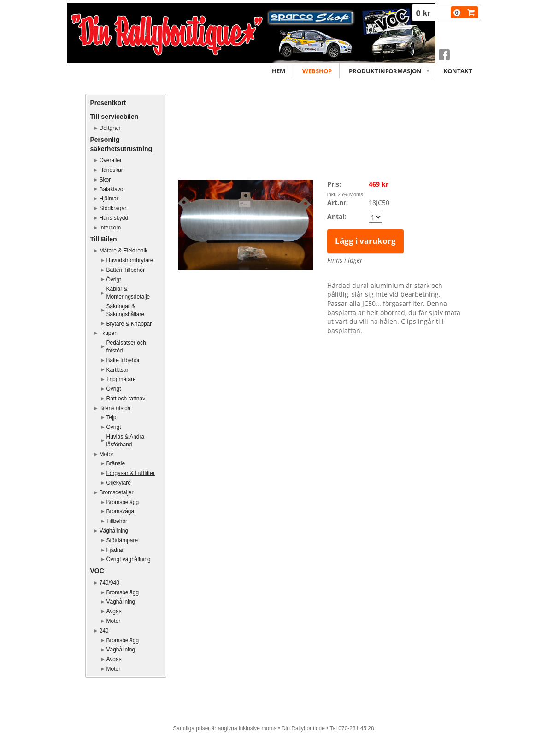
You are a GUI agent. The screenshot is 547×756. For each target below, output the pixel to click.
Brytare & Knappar (129, 324)
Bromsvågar (121, 511)
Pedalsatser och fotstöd (126, 347)
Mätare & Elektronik (124, 251)
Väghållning (114, 531)
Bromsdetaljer (117, 492)
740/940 (109, 583)
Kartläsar (118, 370)
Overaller (111, 160)
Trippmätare (121, 379)
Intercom (110, 228)
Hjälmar (109, 199)
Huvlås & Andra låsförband (126, 441)
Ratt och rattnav (126, 399)
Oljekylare (119, 483)
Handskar (111, 170)
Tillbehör (117, 521)
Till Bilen (104, 239)
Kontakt (458, 71)
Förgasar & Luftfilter (131, 473)
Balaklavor (112, 189)
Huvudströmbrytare (130, 260)
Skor (105, 180)
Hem (279, 71)
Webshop (317, 71)
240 (104, 631)
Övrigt (114, 280)
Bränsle (116, 463)
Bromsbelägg (123, 502)
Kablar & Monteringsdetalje (128, 293)
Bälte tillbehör (123, 360)
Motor (107, 454)
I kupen (109, 333)
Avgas (114, 611)
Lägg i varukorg (365, 241)
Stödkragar (113, 208)
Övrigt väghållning (129, 559)
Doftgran (110, 128)
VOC (97, 571)
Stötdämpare (122, 540)
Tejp (112, 417)
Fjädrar (115, 550)
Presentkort (108, 103)
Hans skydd (114, 218)
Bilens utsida (115, 408)
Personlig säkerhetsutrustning (121, 144)
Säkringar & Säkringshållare (126, 310)
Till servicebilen (115, 117)
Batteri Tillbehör (126, 270)
